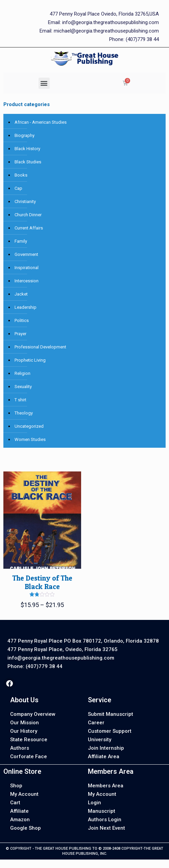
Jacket (21, 294)
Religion (22, 373)
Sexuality (23, 387)
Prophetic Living (30, 360)
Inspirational (27, 268)
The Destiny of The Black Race (42, 582)
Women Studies (30, 439)
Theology (24, 413)
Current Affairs (29, 228)
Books (21, 175)
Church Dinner (28, 215)
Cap (18, 188)
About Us (24, 700)
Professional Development (40, 347)
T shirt (20, 400)
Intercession (27, 281)
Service (100, 700)
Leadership (26, 307)
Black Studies (28, 162)
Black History (27, 149)
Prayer (20, 334)
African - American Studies (41, 122)
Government (26, 254)
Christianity (25, 201)
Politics (22, 320)
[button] (44, 83)
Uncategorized (29, 426)
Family (21, 241)
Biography (25, 135)
